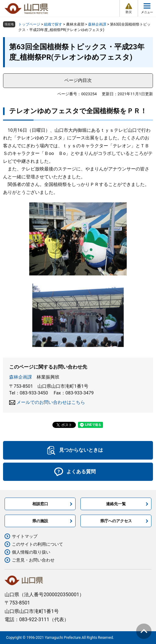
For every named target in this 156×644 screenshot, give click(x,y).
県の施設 (40, 521)
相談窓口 (40, 504)
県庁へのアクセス (116, 521)
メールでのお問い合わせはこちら (51, 402)
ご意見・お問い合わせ (33, 560)
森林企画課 (97, 24)
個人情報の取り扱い (31, 552)
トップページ (29, 24)
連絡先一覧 (116, 504)
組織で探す (53, 24)
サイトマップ (25, 536)
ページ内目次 (78, 80)
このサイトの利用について (37, 544)
